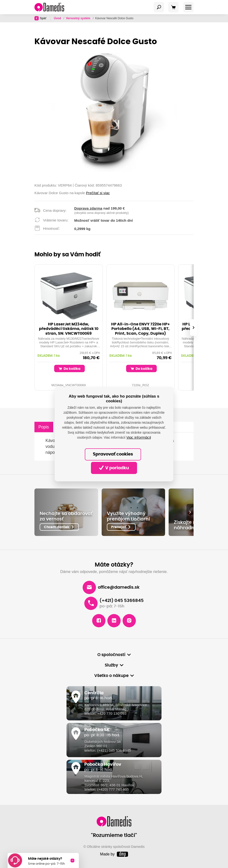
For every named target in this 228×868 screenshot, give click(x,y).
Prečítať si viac (98, 193)
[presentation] (194, 328)
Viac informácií (139, 438)
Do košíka (69, 369)
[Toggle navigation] (159, 7)
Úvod (58, 18)
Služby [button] (111, 665)
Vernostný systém (78, 18)
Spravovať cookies (113, 454)
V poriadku (114, 468)
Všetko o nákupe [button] (111, 676)
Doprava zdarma (88, 208)
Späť (40, 18)
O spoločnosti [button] (111, 655)
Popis (44, 427)
